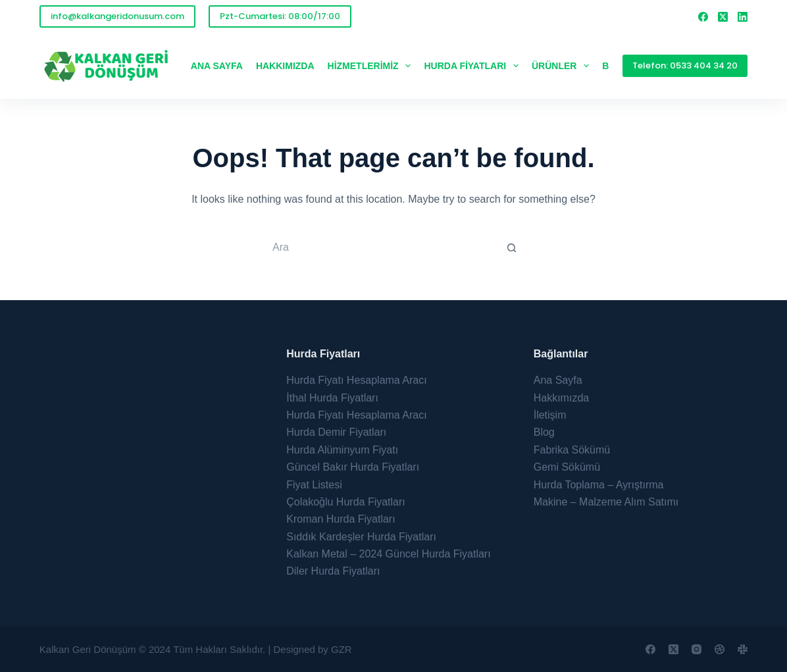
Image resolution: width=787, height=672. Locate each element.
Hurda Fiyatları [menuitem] (474, 66)
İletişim (550, 415)
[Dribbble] (720, 649)
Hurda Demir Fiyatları (336, 432)
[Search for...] (380, 247)
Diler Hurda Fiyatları (333, 571)
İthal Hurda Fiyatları (332, 398)
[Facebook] (703, 17)
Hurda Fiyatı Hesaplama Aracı (356, 380)
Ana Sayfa (558, 380)
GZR (342, 649)
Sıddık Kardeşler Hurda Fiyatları (361, 537)
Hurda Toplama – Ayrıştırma (599, 485)
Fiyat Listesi (314, 485)
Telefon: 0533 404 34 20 (685, 65)
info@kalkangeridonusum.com (117, 16)
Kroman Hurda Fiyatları (341, 519)
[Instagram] (697, 649)
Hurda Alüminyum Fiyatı (342, 450)
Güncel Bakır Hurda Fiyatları (353, 467)
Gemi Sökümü (567, 467)
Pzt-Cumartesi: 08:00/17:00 (280, 16)
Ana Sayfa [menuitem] (217, 66)
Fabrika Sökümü (572, 450)
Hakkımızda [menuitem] (285, 66)
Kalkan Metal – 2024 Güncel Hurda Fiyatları (388, 554)
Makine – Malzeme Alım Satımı (606, 502)
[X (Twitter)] (723, 17)
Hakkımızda (561, 398)
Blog (544, 432)
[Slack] (743, 649)
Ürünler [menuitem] (563, 66)
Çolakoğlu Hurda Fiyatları (346, 502)
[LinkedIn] (743, 17)
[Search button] (512, 247)
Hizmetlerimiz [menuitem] (372, 66)
